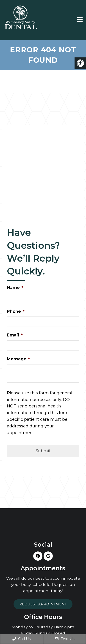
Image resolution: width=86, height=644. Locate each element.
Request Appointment (43, 604)
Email (15, 335)
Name (15, 288)
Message (18, 359)
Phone (16, 311)
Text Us (65, 639)
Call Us (21, 639)
